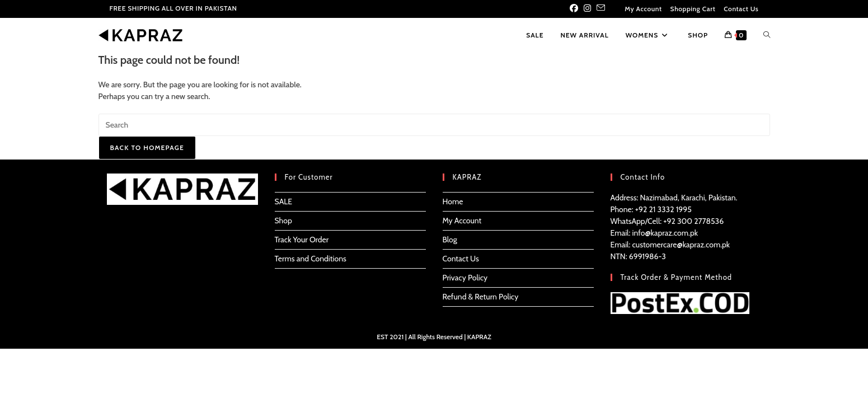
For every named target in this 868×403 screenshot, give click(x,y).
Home (453, 201)
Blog (450, 240)
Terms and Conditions (311, 259)
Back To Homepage (147, 147)
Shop (283, 221)
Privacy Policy (465, 278)
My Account (643, 9)
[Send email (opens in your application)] (601, 9)
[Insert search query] (434, 125)
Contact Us (741, 9)
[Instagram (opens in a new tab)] (587, 9)
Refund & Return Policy (481, 297)
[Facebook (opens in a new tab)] (575, 9)
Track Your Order (302, 240)
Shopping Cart (693, 9)
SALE (284, 201)
